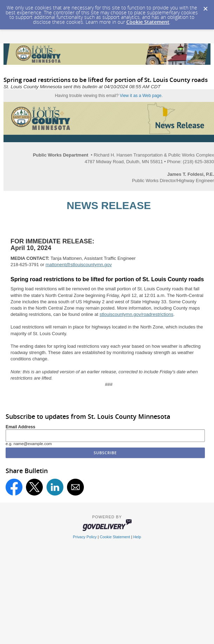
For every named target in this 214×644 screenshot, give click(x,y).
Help (137, 537)
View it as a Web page (141, 96)
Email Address (21, 427)
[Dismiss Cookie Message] (205, 7)
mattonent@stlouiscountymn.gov (79, 265)
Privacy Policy (85, 537)
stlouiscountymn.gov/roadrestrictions (136, 314)
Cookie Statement (148, 22)
